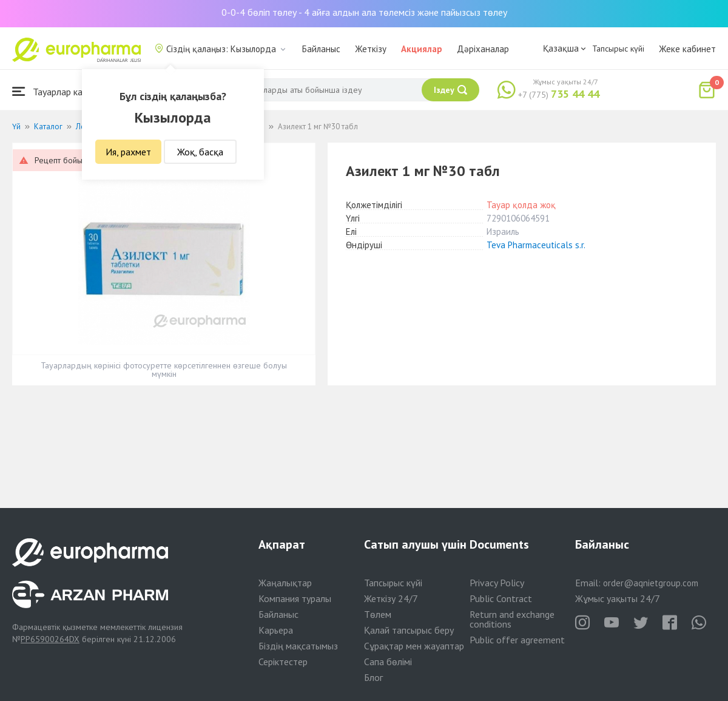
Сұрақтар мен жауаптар (414, 646)
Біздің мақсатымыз (298, 646)
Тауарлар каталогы (62, 91)
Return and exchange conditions (512, 619)
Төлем (378, 614)
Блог (373, 677)
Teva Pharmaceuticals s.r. (536, 245)
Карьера (276, 630)
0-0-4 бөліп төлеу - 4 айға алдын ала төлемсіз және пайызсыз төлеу (364, 12)
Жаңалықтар (285, 583)
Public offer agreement (517, 640)
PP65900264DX (50, 639)
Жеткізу (371, 49)
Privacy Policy (497, 583)
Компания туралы (295, 598)
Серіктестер (283, 662)
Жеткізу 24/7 (391, 598)
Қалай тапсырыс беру (409, 630)
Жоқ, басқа (200, 152)
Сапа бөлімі (388, 662)
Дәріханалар (483, 49)
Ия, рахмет (128, 152)
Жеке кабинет (687, 49)
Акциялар (422, 49)
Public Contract (501, 598)
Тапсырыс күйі (618, 49)
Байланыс (321, 49)
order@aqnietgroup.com (651, 583)
